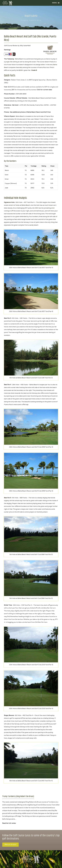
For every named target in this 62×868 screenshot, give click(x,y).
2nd (10, 54)
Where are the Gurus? (10, 845)
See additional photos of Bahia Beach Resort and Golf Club (30, 112)
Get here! (15, 105)
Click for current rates (44, 90)
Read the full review (9, 823)
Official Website (21, 98)
